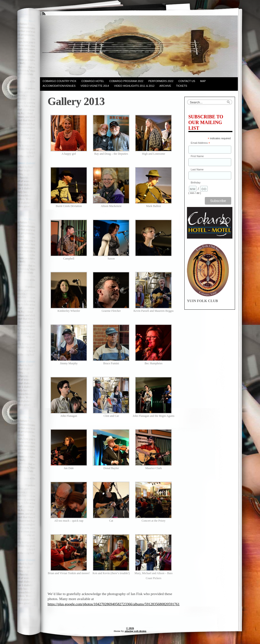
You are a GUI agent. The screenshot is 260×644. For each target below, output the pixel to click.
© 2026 (130, 628)
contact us (187, 81)
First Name (197, 156)
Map (203, 81)
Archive (165, 86)
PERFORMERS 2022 (161, 81)
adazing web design (135, 631)
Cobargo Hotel (93, 81)
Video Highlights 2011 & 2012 (134, 86)
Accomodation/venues (59, 86)
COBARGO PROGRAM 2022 (126, 81)
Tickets (182, 86)
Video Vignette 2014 (95, 86)
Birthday (196, 183)
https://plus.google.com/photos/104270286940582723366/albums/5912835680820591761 (114, 604)
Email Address (200, 143)
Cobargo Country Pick (59, 81)
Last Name (197, 169)
